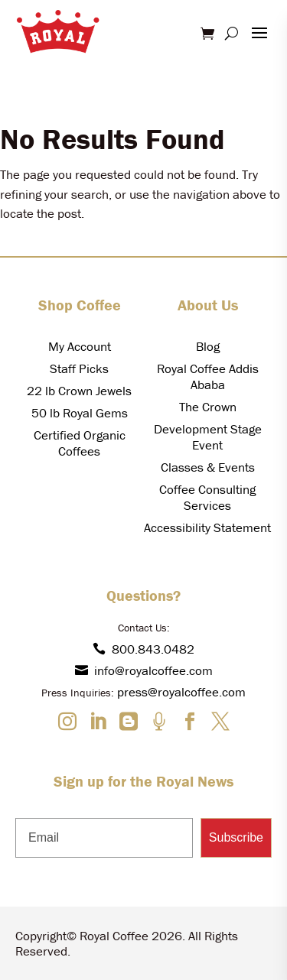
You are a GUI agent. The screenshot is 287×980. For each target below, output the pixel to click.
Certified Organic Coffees (80, 443)
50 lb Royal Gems (80, 413)
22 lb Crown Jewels (79, 391)
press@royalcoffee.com (181, 692)
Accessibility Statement (207, 527)
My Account (80, 346)
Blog (208, 346)
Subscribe (236, 837)
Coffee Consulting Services (207, 497)
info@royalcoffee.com (144, 670)
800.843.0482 (143, 649)
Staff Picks (79, 368)
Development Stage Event (208, 437)
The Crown (208, 407)
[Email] (104, 838)
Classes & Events (208, 467)
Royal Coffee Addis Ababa (208, 376)
